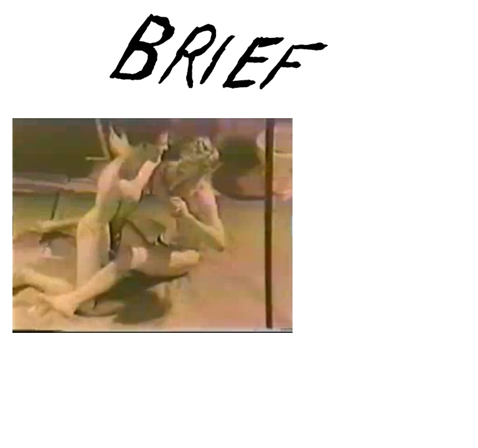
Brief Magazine (239, 59)
